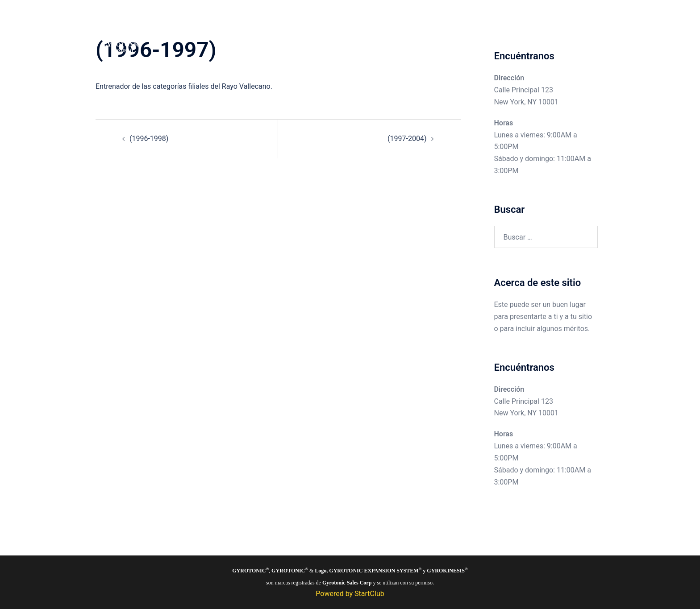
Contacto (585, 31)
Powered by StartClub (350, 594)
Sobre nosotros (539, 31)
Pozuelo (431, 31)
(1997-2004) (407, 139)
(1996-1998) (149, 139)
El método (491, 31)
